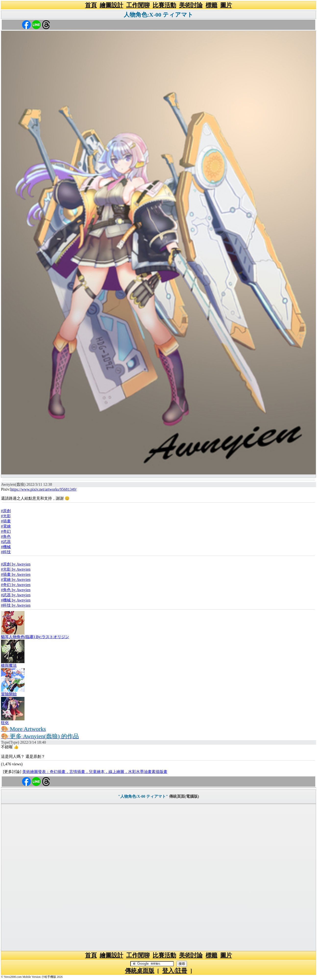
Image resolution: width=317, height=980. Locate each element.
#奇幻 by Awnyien (16, 585)
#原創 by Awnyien (16, 564)
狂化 (5, 723)
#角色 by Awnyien (16, 590)
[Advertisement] (158, 877)
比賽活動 (164, 5)
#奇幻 (6, 531)
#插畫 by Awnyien (16, 574)
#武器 (6, 542)
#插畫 (6, 521)
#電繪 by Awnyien (16, 580)
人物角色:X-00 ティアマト (158, 15)
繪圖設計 (111, 5)
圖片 (226, 5)
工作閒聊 (138, 5)
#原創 (6, 511)
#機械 (6, 547)
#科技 (6, 552)
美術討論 (191, 5)
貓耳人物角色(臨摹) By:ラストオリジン (35, 637)
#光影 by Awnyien (16, 569)
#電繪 (6, 526)
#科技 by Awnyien (16, 605)
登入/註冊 (175, 971)
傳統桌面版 (140, 971)
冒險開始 (9, 694)
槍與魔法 (9, 665)
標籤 (211, 5)
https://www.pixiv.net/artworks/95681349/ (43, 489)
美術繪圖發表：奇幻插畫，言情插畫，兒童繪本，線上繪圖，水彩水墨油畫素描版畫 (95, 772)
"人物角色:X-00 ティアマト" (143, 796)
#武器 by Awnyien (16, 595)
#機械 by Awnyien (16, 600)
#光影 (6, 516)
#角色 (6, 536)
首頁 (91, 5)
